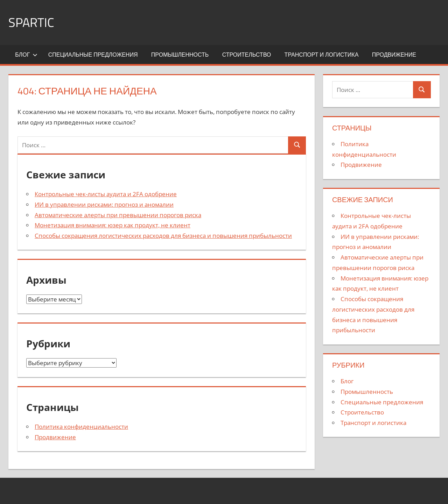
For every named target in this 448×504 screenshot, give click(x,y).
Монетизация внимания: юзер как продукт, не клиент (113, 225)
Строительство (247, 55)
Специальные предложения (93, 55)
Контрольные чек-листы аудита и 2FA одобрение (106, 194)
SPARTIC (31, 22)
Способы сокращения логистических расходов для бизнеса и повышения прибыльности (163, 236)
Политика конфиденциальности (81, 427)
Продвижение (394, 55)
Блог (26, 55)
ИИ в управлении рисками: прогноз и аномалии (104, 204)
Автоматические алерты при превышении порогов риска (118, 215)
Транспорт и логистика (322, 55)
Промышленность (180, 55)
